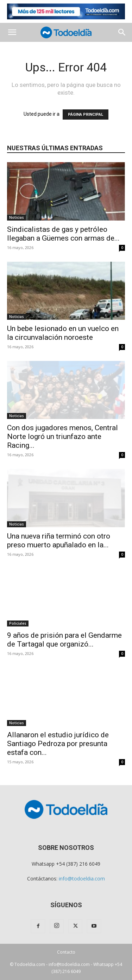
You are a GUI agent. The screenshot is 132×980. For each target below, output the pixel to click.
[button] (12, 32)
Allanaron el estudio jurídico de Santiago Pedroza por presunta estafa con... (58, 744)
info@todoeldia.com (82, 879)
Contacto (66, 952)
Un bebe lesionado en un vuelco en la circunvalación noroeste (63, 333)
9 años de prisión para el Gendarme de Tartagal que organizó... (64, 640)
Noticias (17, 217)
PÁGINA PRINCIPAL (86, 114)
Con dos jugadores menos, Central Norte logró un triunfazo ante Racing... (62, 437)
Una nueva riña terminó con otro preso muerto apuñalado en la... (59, 540)
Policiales (18, 623)
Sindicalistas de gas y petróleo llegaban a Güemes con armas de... (63, 234)
